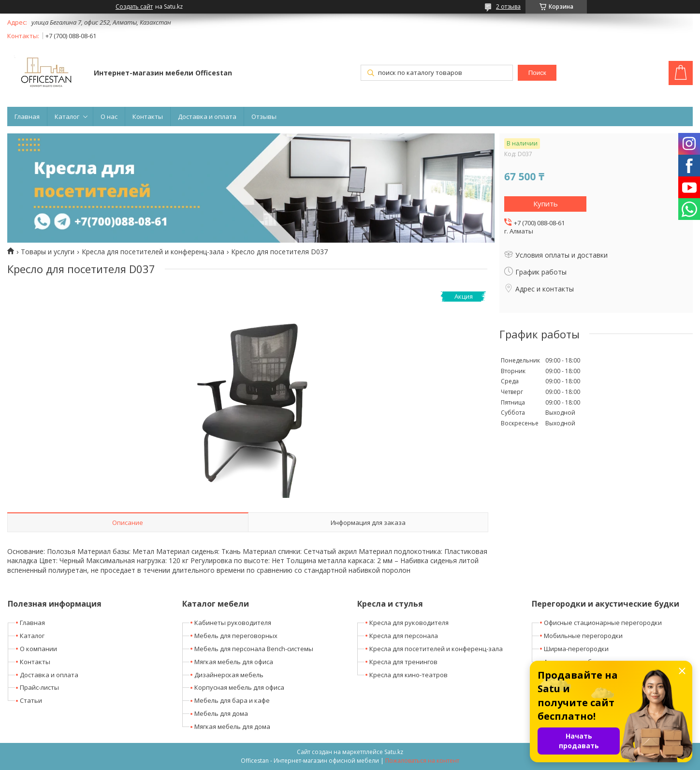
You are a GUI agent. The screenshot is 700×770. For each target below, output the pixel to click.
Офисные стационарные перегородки (603, 623)
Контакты (148, 116)
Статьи (31, 700)
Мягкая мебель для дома (232, 726)
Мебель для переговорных (236, 636)
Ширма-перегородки (576, 649)
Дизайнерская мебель (229, 675)
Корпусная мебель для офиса (239, 687)
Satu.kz (394, 752)
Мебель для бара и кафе (232, 700)
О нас (109, 116)
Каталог (67, 116)
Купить (546, 203)
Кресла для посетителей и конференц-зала (153, 252)
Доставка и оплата (207, 116)
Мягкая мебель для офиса (234, 662)
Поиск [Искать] (537, 73)
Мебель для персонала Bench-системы (254, 649)
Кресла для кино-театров (408, 675)
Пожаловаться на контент (422, 761)
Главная (27, 116)
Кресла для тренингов (403, 662)
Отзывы (264, 116)
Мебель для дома (221, 713)
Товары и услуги (48, 252)
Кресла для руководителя (409, 623)
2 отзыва (508, 7)
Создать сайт (134, 7)
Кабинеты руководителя (233, 623)
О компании (38, 649)
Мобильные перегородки (583, 636)
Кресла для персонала (404, 636)
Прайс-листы (39, 687)
